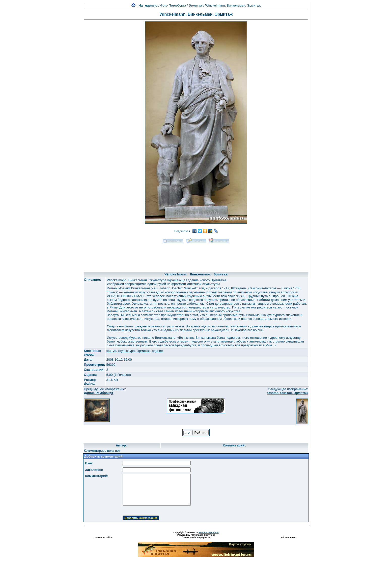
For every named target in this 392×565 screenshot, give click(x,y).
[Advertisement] (196, 256)
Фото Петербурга (173, 5)
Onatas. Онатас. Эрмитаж (288, 393)
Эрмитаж (196, 5)
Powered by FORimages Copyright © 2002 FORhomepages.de (196, 536)
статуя (111, 351)
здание (157, 351)
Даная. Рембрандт (99, 393)
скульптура (126, 351)
